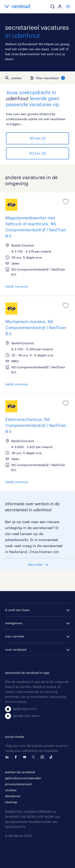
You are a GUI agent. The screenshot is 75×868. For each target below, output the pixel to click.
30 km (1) (37, 138)
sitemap (11, 802)
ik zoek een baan (17, 610)
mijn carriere (14, 636)
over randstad (16, 649)
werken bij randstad (20, 772)
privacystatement (18, 784)
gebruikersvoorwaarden (23, 778)
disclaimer (13, 796)
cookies (11, 790)
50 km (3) (37, 153)
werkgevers (14, 623)
